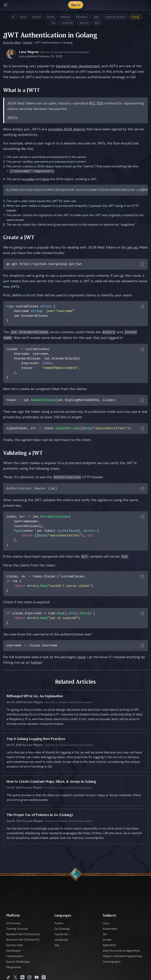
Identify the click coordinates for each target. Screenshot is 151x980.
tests (82, 658)
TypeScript (61, 935)
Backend (65, 17)
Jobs (96, 17)
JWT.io (12, 117)
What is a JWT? (21, 90)
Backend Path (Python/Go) (23, 935)
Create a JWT (19, 238)
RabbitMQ (109, 946)
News (23, 17)
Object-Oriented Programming (122, 957)
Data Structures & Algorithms (121, 951)
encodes (28, 179)
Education (82, 17)
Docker (107, 940)
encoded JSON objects (66, 129)
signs (45, 179)
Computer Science (115, 17)
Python (51, 17)
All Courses (13, 924)
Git (105, 935)
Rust (97, 23)
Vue (53, 23)
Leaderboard (15, 957)
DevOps (37, 17)
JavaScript (68, 23)
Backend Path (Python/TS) (23, 940)
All (13, 17)
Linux (106, 924)
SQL (57, 946)
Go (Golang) (62, 929)
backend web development (78, 66)
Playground (13, 968)
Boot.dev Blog (12, 43)
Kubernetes (110, 929)
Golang (135, 17)
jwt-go (133, 248)
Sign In (76, 5)
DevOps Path (15, 946)
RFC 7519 (96, 103)
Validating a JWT (23, 453)
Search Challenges (18, 962)
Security (84, 23)
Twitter (36, 663)
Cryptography (112, 962)
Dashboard (13, 951)
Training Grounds (17, 929)
